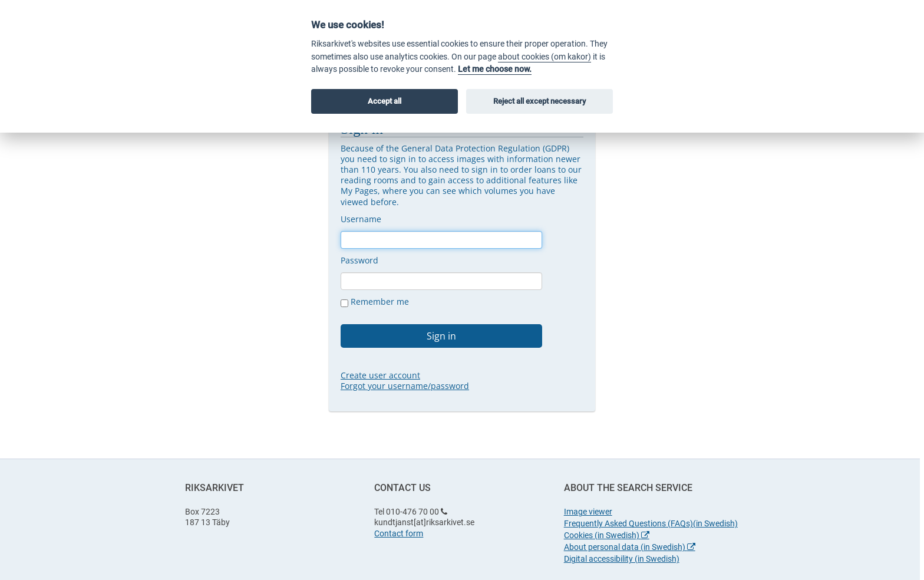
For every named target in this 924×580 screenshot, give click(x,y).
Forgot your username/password (405, 386)
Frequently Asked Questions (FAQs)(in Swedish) (651, 523)
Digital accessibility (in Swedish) (622, 559)
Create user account (380, 375)
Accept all (385, 101)
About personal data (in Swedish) (630, 547)
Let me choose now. (495, 69)
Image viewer (588, 512)
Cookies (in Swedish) (607, 535)
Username (361, 219)
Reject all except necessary (539, 101)
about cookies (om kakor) (544, 57)
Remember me (375, 302)
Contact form (399, 533)
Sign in (441, 336)
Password (359, 260)
